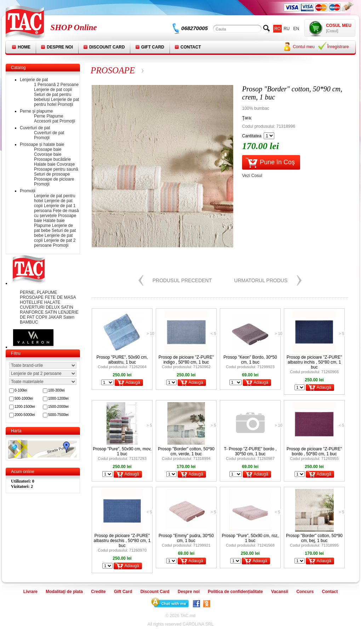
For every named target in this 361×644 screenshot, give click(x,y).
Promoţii (65, 104)
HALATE (52, 302)
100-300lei (56, 390)
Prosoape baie (48, 149)
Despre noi (60, 47)
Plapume (55, 116)
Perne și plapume (36, 111)
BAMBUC (29, 322)
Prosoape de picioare (54, 179)
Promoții (28, 191)
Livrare (30, 592)
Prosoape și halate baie (42, 144)
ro (277, 29)
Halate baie (45, 164)
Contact (191, 47)
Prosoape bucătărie (52, 159)
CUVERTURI (33, 307)
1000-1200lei (58, 398)
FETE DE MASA (60, 297)
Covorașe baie (48, 154)
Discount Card (107, 47)
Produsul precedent (182, 280)
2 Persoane (68, 85)
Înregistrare (338, 47)
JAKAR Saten (61, 317)
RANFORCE (32, 312)
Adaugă (133, 382)
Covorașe (66, 164)
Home (24, 47)
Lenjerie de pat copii (53, 90)
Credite (98, 592)
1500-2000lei (58, 407)
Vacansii (280, 592)
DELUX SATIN (59, 307)
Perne (40, 116)
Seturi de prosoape (52, 174)
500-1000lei (24, 398)
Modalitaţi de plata (64, 592)
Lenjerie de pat (34, 80)
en (296, 29)
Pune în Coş (277, 162)
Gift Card (153, 47)
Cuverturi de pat (35, 128)
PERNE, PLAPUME (38, 292)
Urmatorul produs (261, 280)
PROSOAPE (32, 297)
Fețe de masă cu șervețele (56, 213)
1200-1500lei (25, 407)
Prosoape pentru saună (56, 169)
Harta (16, 431)
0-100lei (21, 390)
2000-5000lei (25, 415)
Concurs (305, 592)
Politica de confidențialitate (235, 592)
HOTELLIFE (32, 302)
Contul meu (303, 47)
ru (286, 29)
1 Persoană (45, 85)
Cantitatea (252, 136)
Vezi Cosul (252, 176)
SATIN (52, 312)
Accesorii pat (46, 121)
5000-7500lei (58, 415)
